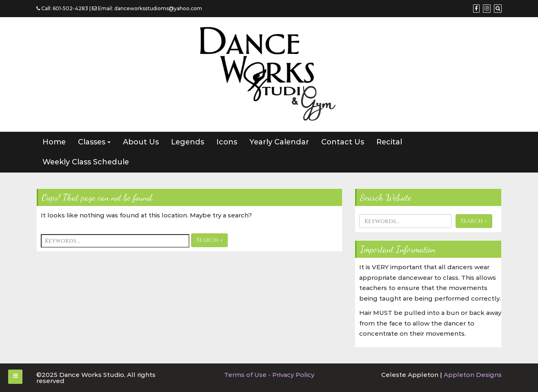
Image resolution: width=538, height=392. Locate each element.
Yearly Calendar (279, 142)
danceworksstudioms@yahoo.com (158, 8)
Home (54, 142)
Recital (389, 142)
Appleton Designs (473, 375)
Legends (188, 142)
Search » (209, 240)
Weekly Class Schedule (86, 162)
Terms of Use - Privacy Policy (269, 375)
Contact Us (343, 142)
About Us (141, 142)
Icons (227, 142)
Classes (92, 142)
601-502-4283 (70, 8)
